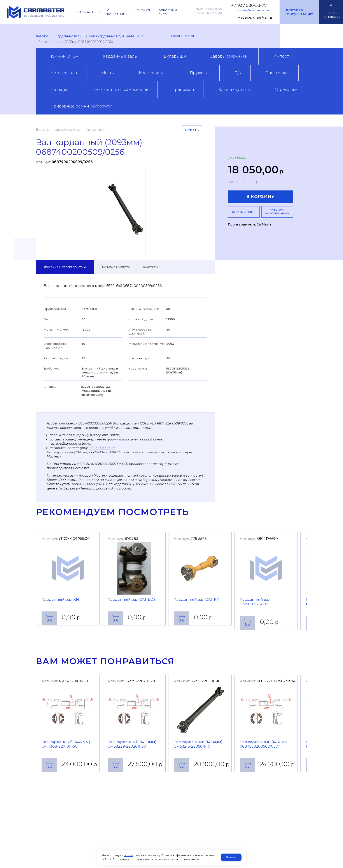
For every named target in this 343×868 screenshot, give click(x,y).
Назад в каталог (183, 36)
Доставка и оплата (115, 267)
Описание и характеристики (65, 267)
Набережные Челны (255, 18)
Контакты (150, 267)
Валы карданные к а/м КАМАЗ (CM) (117, 36)
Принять (231, 857)
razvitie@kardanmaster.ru (255, 10)
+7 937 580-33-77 (249, 5)
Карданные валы (68, 36)
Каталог (42, 36)
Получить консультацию (299, 12)
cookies (129, 855)
